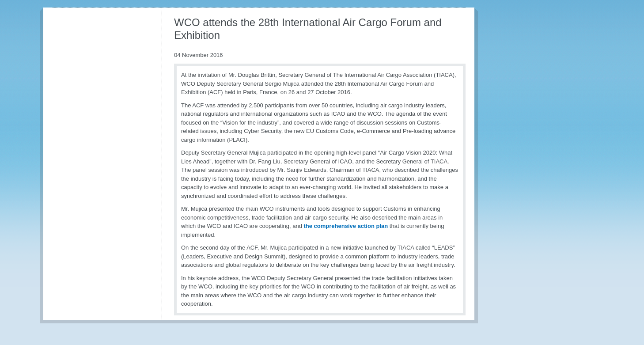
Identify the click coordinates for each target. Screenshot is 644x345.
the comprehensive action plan (346, 226)
